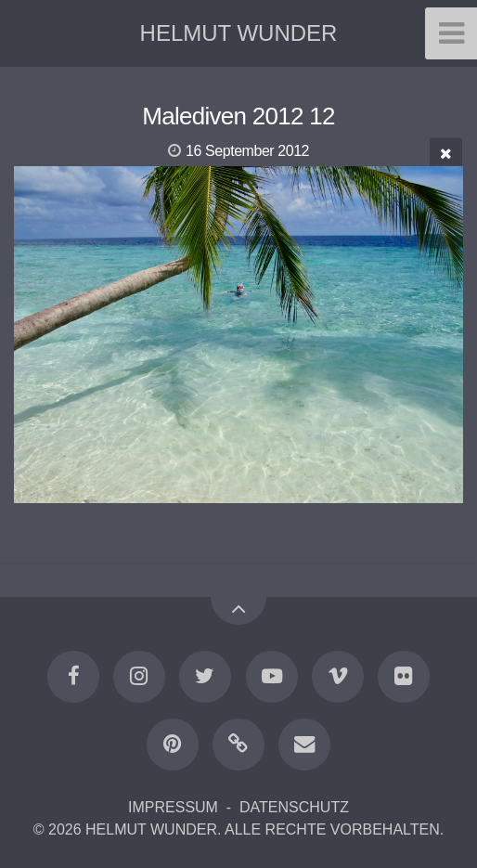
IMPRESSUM (173, 807)
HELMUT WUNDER (239, 33)
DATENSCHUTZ (294, 807)
